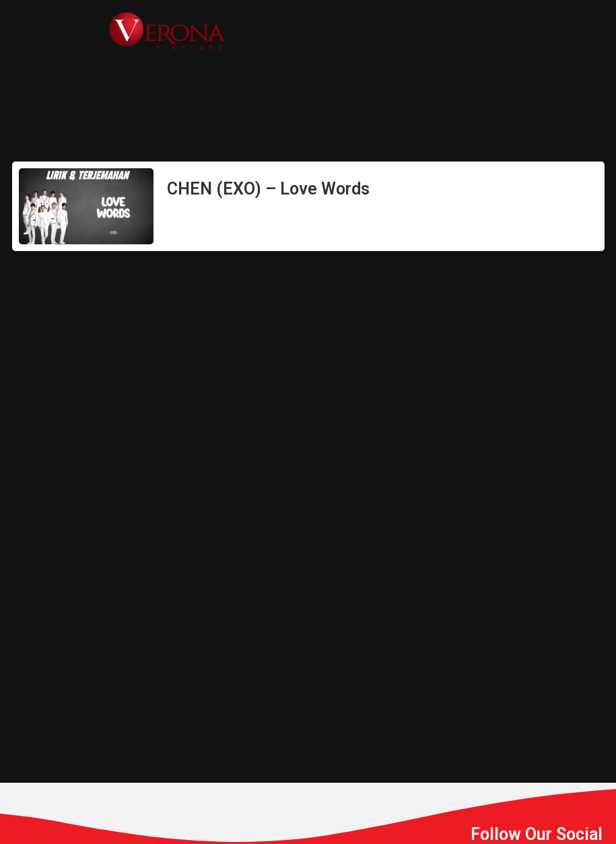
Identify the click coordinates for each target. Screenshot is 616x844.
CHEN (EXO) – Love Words (268, 189)
